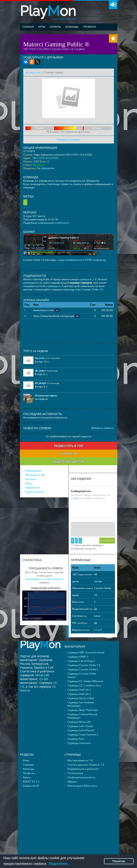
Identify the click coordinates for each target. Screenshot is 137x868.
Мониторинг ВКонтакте (82, 786)
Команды (72, 27)
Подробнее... (59, 864)
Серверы (55, 27)
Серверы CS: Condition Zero (84, 685)
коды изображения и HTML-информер (82, 260)
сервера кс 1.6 (88, 279)
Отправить (107, 540)
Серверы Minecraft (79, 722)
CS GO (44, 679)
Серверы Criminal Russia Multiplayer (82, 716)
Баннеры (31, 479)
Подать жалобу (35, 492)
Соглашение (75, 773)
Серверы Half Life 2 (79, 694)
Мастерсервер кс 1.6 (80, 760)
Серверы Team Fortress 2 (83, 735)
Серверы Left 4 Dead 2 (81, 730)
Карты (29, 483)
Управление (33, 488)
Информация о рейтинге (83, 769)
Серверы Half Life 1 (79, 690)
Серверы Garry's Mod (81, 698)
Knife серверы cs (50, 286)
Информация (34, 471)
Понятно (119, 861)
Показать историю (68, 140)
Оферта (72, 782)
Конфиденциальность (81, 777)
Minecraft (42, 675)
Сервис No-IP (31, 786)
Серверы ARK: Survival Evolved (86, 652)
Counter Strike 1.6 (63, 49)
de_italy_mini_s (34, 72)
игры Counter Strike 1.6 (89, 289)
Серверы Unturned (79, 743)
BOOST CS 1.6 (31, 782)
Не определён (46, 168)
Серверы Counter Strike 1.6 (84, 665)
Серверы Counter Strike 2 (83, 669)
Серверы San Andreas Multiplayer (81, 704)
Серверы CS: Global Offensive (85, 681)
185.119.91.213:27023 (45, 158)
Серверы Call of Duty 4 (81, 661)
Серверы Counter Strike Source (82, 675)
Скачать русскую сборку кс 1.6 (86, 765)
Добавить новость (103, 428)
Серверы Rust (76, 739)
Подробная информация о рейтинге (46, 223)
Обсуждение (33, 475)
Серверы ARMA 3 (78, 657)
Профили (89, 27)
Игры (42, 27)
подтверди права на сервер (64, 184)
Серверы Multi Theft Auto (83, 710)
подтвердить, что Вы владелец (44, 579)
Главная (28, 27)
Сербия (80, 49)
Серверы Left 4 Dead (80, 726)
